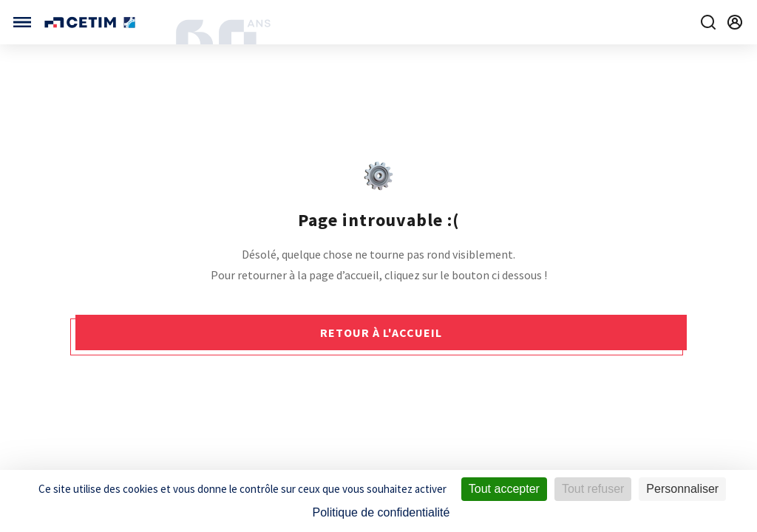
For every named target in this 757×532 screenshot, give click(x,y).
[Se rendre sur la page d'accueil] (91, 23)
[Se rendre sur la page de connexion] (735, 22)
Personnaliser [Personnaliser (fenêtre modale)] (682, 489)
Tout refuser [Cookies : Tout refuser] (593, 489)
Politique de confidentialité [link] (381, 512)
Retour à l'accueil (381, 332)
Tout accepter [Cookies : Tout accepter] (504, 489)
